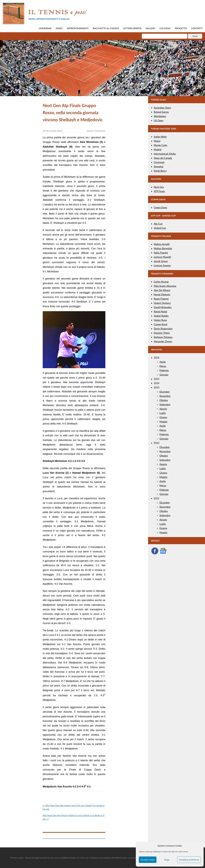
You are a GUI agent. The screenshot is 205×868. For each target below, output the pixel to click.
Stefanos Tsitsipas (163, 337)
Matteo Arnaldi (162, 244)
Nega (167, 860)
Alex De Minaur (162, 290)
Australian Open (162, 108)
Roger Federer (161, 299)
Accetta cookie (148, 860)
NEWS (59, 28)
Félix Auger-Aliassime (165, 286)
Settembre (165, 405)
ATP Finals (159, 191)
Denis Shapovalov (163, 329)
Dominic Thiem (162, 333)
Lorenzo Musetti (162, 257)
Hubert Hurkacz (162, 303)
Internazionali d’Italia (165, 154)
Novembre (165, 396)
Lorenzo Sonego (162, 265)
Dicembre (165, 392)
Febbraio (164, 370)
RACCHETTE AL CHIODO (106, 28)
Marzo (163, 366)
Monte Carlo (160, 145)
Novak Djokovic (162, 294)
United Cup (160, 228)
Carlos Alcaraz (161, 282)
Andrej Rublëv (161, 316)
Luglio (163, 413)
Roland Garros (161, 112)
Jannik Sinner (161, 261)
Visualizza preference (189, 860)
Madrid (158, 149)
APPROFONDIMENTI (78, 28)
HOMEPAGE (45, 28)
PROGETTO (181, 28)
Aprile (163, 362)
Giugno (163, 417)
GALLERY (150, 28)
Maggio (163, 422)
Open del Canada (163, 158)
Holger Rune (160, 320)
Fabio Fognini (161, 253)
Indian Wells (160, 137)
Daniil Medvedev (163, 307)
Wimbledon (160, 116)
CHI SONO (165, 28)
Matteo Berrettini (163, 248)
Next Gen (159, 187)
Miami (157, 141)
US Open (159, 120)
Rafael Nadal (160, 312)
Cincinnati (159, 162)
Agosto (163, 409)
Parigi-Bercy (160, 171)
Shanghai (159, 167)
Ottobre (164, 400)
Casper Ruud (161, 324)
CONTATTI (197, 28)
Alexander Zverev (163, 341)
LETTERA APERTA (132, 28)
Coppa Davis (160, 207)
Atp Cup (158, 224)
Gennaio (164, 375)
